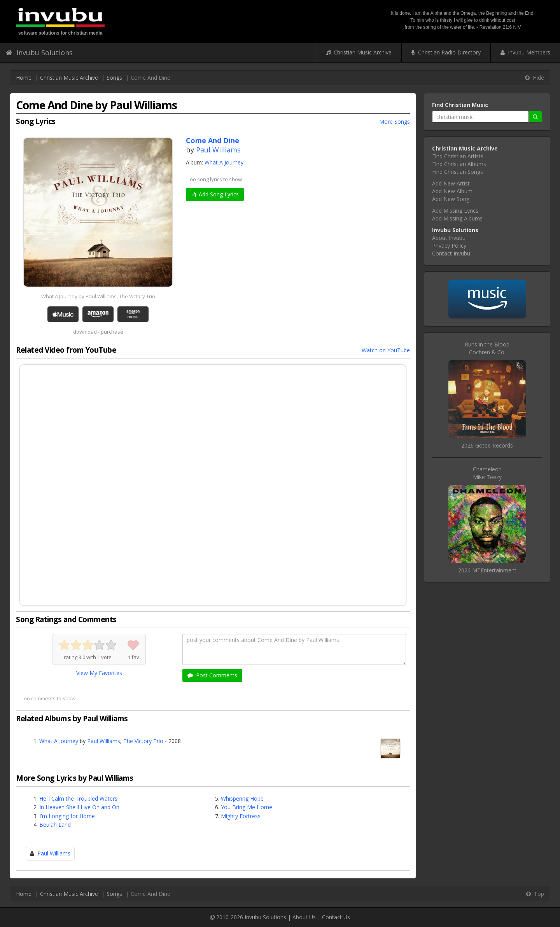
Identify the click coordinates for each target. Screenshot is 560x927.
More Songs (395, 122)
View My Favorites (99, 673)
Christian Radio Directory (446, 52)
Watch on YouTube (386, 350)
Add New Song (451, 199)
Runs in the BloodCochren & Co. (487, 348)
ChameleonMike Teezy (487, 473)
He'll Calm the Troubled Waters (78, 798)
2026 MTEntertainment (487, 570)
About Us (304, 917)
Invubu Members (525, 52)
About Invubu (449, 238)
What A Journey (224, 162)
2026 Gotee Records (487, 445)
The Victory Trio (143, 741)
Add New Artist (451, 183)
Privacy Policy (449, 246)
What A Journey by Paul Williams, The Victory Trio (98, 296)
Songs (114, 78)
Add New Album (452, 191)
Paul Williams (218, 150)
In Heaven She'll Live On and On (79, 807)
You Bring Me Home (247, 807)
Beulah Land (55, 825)
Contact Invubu (451, 253)
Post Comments (212, 675)
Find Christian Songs (458, 172)
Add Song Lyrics (215, 194)
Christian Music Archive (359, 52)
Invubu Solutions (39, 52)
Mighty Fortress (241, 816)
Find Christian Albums (459, 164)
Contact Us (336, 917)
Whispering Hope (242, 798)
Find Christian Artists (458, 156)
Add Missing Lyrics (455, 211)
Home (24, 78)
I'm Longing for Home (67, 816)
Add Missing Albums (457, 218)
